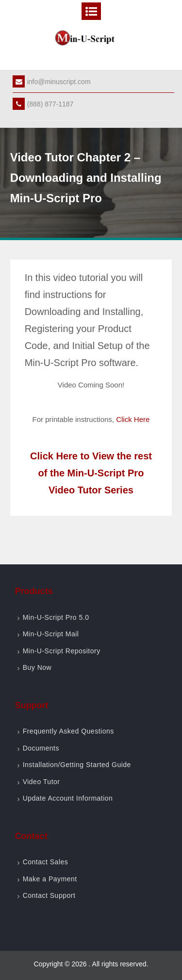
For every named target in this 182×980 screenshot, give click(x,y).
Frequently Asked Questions (68, 731)
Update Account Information (68, 798)
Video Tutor (41, 782)
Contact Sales (46, 862)
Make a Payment (50, 879)
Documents (41, 748)
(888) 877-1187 (43, 104)
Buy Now (37, 667)
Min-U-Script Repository (62, 651)
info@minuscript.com (52, 82)
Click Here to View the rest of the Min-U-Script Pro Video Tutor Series (91, 473)
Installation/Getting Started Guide (77, 765)
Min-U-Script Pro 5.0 (56, 617)
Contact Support (49, 895)
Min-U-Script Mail (51, 634)
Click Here (133, 419)
